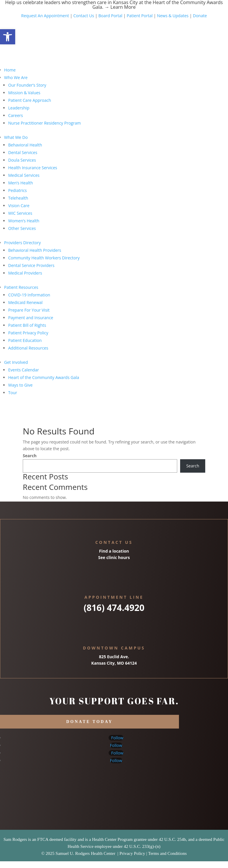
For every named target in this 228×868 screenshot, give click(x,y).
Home (10, 70)
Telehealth (18, 198)
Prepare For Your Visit (29, 310)
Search (30, 456)
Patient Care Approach (30, 100)
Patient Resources (21, 287)
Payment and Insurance (31, 318)
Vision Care (19, 206)
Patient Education (25, 340)
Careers (15, 115)
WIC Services (20, 213)
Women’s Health (24, 221)
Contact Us (84, 16)
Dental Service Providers (31, 265)
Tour (13, 393)
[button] (8, 37)
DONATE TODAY (89, 722)
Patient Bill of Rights (27, 325)
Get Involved (16, 362)
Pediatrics (18, 190)
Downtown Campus (114, 648)
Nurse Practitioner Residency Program (45, 123)
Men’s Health (21, 183)
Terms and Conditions (167, 853)
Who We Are (16, 77)
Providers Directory (22, 243)
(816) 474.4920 (114, 608)
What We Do (16, 137)
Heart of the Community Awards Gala (44, 377)
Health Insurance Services (33, 168)
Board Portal (110, 16)
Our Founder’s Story (27, 85)
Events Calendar (24, 370)
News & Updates (173, 16)
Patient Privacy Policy (28, 333)
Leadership (19, 108)
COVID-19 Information (29, 295)
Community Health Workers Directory (44, 258)
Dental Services (23, 152)
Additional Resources (28, 348)
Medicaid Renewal (25, 302)
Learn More (123, 7)
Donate (200, 16)
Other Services (22, 228)
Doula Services (22, 160)
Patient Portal (140, 16)
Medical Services (24, 175)
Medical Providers (25, 273)
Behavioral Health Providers (35, 250)
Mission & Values (24, 93)
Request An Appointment (45, 16)
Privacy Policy (132, 853)
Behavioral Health (25, 145)
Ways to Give (20, 385)
